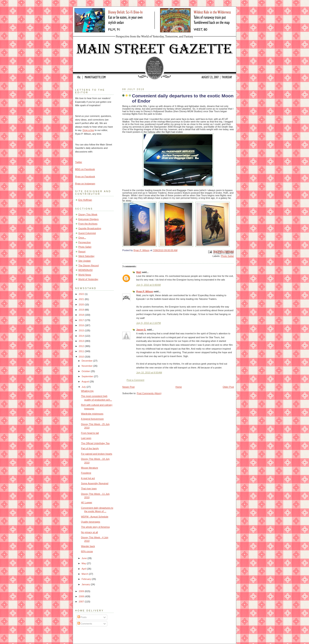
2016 (82, 325)
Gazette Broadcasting (90, 228)
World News (85, 275)
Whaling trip (87, 391)
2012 (82, 346)
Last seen (86, 438)
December (87, 361)
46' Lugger (87, 502)
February (87, 579)
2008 (82, 596)
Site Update (85, 261)
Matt (139, 272)
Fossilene (86, 473)
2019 (82, 310)
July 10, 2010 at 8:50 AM (149, 373)
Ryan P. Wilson (145, 291)
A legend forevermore (92, 419)
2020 (82, 305)
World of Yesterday (88, 279)
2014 (82, 336)
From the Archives (88, 224)
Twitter (79, 162)
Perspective (85, 242)
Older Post (228, 387)
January (86, 584)
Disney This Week (88, 214)
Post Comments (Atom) (149, 393)
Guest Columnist (87, 233)
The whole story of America (95, 527)
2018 (82, 315)
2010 (82, 357)
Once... (82, 238)
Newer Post (128, 387)
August (86, 382)
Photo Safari (227, 256)
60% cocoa (87, 551)
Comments (85, 624)
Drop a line (88, 130)
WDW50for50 (85, 270)
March (85, 574)
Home (179, 387)
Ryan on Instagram (85, 184)
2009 (82, 591)
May (84, 563)
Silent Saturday (86, 256)
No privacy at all (90, 532)
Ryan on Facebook (85, 176)
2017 (82, 320)
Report (82, 252)
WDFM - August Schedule (95, 517)
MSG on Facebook (85, 169)
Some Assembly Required (95, 483)
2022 (82, 294)
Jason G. (141, 330)
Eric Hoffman (85, 200)
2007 (82, 602)
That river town (89, 489)
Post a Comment (135, 380)
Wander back (88, 546)
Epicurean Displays (89, 219)
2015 (82, 330)
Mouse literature (90, 468)
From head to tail (90, 433)
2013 (82, 341)
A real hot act (88, 478)
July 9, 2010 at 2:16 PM (149, 323)
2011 (82, 351)
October (86, 371)
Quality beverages (91, 522)
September (88, 376)
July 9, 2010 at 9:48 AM (148, 285)
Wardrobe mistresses (92, 414)
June (84, 558)
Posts (82, 617)
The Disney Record (89, 265)
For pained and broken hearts (97, 454)
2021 (82, 299)
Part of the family (90, 448)
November (87, 366)
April (84, 569)
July (84, 387)
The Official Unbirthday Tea (95, 443)
